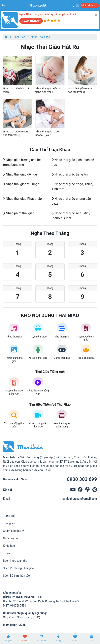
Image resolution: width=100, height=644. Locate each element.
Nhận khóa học (90, 5)
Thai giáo (19, 37)
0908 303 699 (82, 479)
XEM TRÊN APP (31, 21)
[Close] (96, 15)
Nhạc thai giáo (41, 37)
